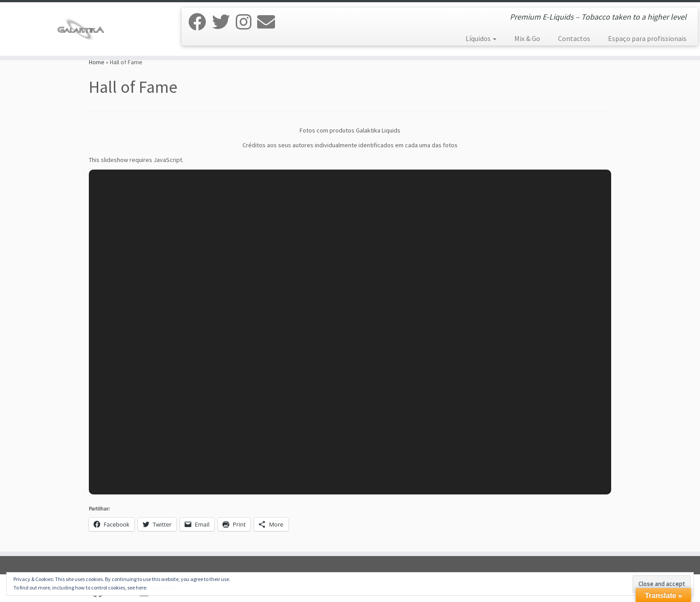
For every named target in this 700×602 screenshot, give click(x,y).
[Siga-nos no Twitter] (224, 22)
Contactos (574, 38)
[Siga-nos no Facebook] (200, 22)
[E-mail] (269, 22)
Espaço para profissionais (647, 38)
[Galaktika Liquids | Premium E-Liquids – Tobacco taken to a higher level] (81, 29)
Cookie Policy (162, 588)
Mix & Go (527, 38)
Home (97, 62)
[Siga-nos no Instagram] (246, 22)
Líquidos (481, 38)
